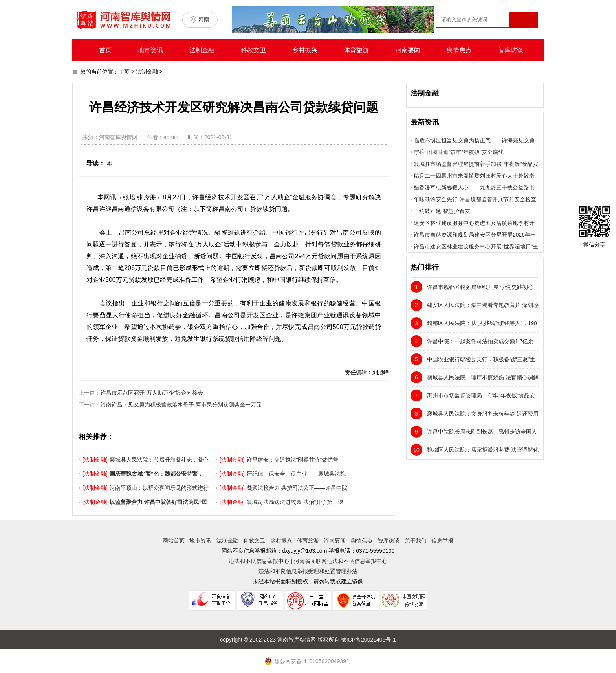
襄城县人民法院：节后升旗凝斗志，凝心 (159, 460)
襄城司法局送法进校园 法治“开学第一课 (295, 502)
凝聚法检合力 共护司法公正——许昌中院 (297, 488)
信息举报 (442, 541)
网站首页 (174, 541)
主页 (124, 72)
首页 (105, 50)
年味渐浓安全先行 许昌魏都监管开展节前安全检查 (475, 199)
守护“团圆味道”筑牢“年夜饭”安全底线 (459, 152)
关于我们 (416, 541)
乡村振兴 (305, 50)
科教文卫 (253, 50)
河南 (204, 19)
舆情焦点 (459, 50)
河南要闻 (408, 50)
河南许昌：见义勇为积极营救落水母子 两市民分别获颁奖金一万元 (181, 405)
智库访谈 (511, 50)
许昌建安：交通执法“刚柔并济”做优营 (292, 460)
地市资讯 (150, 50)
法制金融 (202, 50)
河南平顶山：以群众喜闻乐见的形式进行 (159, 488)
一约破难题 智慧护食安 (442, 211)
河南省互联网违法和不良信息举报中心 (341, 561)
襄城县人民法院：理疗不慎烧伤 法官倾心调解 (475, 377)
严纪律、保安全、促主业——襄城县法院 (296, 474)
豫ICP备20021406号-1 (368, 640)
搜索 (523, 35)
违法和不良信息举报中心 (259, 561)
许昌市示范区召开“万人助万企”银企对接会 (152, 393)
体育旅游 (356, 50)
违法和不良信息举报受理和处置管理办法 (308, 571)
